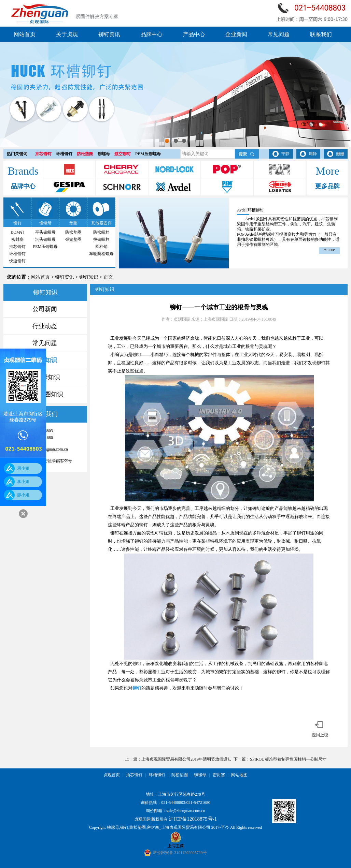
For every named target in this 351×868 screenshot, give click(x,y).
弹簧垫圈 (73, 239)
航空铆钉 (123, 154)
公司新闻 (45, 309)
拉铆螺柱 (101, 239)
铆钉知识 (89, 277)
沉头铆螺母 (45, 239)
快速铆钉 (17, 261)
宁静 (285, 154)
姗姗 (340, 154)
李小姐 (23, 482)
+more (329, 250)
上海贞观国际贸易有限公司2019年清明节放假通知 (186, 759)
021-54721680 (198, 803)
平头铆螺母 (45, 232)
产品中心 (194, 34)
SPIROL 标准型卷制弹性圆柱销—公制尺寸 (288, 759)
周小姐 (23, 468)
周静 (313, 154)
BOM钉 (17, 232)
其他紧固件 (101, 223)
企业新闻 (236, 34)
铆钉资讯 (109, 34)
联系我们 (321, 34)
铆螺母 (104, 154)
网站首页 (25, 34)
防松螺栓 (101, 232)
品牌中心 (152, 34)
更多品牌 (327, 186)
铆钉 (17, 223)
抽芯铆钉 (43, 154)
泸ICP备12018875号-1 (193, 819)
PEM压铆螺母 (148, 154)
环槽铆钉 (64, 154)
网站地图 (239, 775)
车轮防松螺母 (101, 254)
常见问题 (279, 34)
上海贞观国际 (216, 319)
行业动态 (45, 326)
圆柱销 (101, 247)
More (327, 171)
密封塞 (17, 239)
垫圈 (73, 223)
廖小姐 (23, 495)
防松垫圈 (85, 154)
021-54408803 (173, 803)
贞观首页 (112, 775)
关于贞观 (67, 34)
